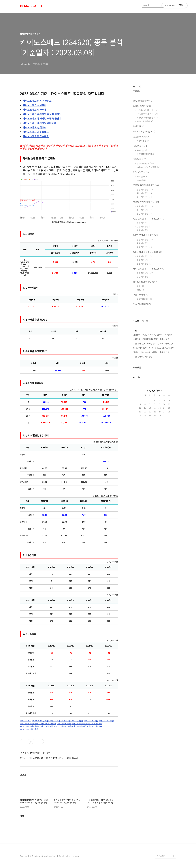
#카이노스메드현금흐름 (63, 726)
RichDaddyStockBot (145, 282)
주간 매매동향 (144, 193)
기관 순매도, (138, 357)
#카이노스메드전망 (91, 721)
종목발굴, (168, 335)
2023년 (141, 180)
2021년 (142, 176)
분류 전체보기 (143, 101)
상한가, (160, 335)
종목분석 (140, 146)
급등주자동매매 (144, 299)
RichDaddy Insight (144, 131)
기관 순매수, (146, 352)
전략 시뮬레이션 (142, 304)
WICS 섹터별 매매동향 (146, 235)
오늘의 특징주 (142, 106)
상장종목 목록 (141, 137)
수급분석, (137, 339)
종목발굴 (142, 150)
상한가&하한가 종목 (147, 114)
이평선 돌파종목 (145, 121)
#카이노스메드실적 (64, 724)
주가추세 (35, 110)
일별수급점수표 (146, 163)
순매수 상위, (165, 339)
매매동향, (149, 357)
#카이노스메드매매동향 (47, 724)
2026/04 (155, 391)
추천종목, (152, 335)
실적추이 (35, 127)
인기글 (145, 321)
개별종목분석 (145, 154)
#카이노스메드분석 (79, 726)
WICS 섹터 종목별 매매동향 (148, 252)
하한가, (155, 352)
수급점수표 (138, 91)
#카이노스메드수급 (106, 721)
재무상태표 (36, 132)
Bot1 (140, 286)
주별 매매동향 (144, 226)
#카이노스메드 (25, 721)
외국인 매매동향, (140, 348)
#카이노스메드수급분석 (29, 724)
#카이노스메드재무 (95, 724)
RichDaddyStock (31, 6)
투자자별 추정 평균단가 (42, 118)
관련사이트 (161, 856)
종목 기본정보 (37, 101)
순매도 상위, (165, 352)
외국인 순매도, (155, 348)
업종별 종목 (143, 141)
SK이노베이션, (168, 348)
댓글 (22, 816)
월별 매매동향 (144, 230)
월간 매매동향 (144, 197)
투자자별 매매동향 (40, 123)
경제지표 (139, 126)
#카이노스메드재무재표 (29, 726)
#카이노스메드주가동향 (29, 729)
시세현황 (35, 105)
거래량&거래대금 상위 (148, 118)
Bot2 (140, 290)
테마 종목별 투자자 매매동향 (149, 269)
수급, (145, 335)
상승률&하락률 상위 (147, 110)
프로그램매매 (141, 295)
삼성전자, (137, 335)
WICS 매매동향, (167, 344)
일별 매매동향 (145, 190)
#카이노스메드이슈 (95, 726)
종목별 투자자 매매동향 (146, 185)
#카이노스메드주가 (57, 721)
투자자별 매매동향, (150, 339)
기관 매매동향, (139, 344)
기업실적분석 (141, 172)
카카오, (136, 352)
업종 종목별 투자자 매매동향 (149, 219)
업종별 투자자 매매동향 (146, 202)
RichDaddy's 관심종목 (149, 167)
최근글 (136, 321)
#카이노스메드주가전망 (74, 721)
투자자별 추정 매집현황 (42, 114)
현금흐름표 (36, 136)
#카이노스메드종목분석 (41, 721)
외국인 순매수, (153, 344)
